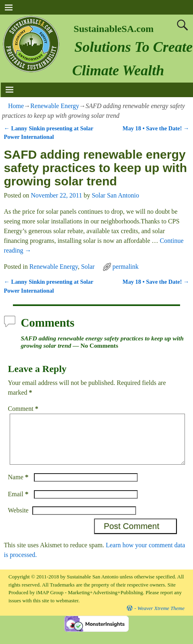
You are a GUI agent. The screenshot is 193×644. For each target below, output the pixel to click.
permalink (125, 267)
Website (18, 520)
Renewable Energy (55, 106)
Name (19, 487)
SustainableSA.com (113, 29)
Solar (88, 267)
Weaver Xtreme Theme (161, 618)
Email (19, 504)
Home (16, 106)
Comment (24, 409)
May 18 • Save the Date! (156, 128)
